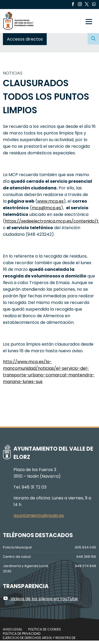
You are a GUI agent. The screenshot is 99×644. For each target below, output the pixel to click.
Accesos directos (25, 39)
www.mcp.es (50, 201)
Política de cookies (45, 629)
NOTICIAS (13, 73)
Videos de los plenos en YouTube (40, 599)
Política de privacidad (22, 634)
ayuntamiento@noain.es (39, 515)
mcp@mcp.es (46, 208)
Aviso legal (13, 629)
